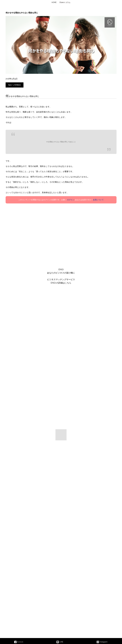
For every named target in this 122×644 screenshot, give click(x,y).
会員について (98, 200)
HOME (54, 2)
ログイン (71, 200)
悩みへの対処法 (14, 85)
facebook (19, 642)
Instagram (102, 642)
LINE (60, 642)
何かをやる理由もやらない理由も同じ (22, 13)
